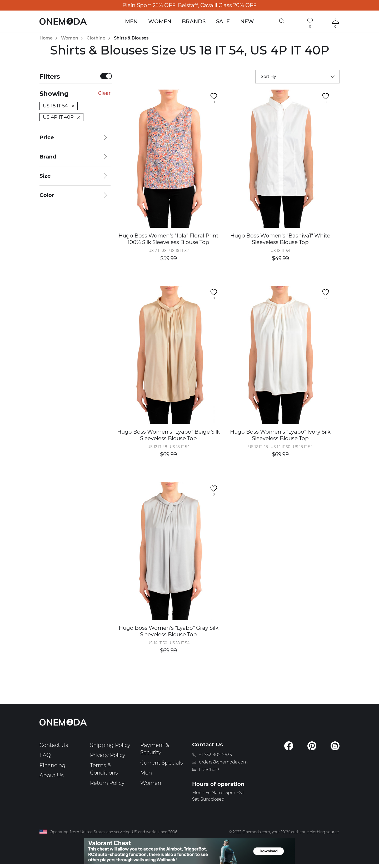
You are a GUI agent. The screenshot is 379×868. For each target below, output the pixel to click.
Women (160, 21)
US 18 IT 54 (59, 106)
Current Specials (162, 763)
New (247, 21)
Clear (104, 93)
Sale (223, 21)
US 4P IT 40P (61, 117)
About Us (52, 775)
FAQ (45, 755)
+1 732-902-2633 (215, 755)
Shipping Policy (110, 745)
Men (131, 21)
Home (46, 38)
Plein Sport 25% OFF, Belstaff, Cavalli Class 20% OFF (189, 5)
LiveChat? (209, 770)
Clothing (96, 38)
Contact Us (54, 745)
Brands (194, 21)
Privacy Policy (108, 755)
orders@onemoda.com (223, 762)
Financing (53, 765)
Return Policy (107, 783)
